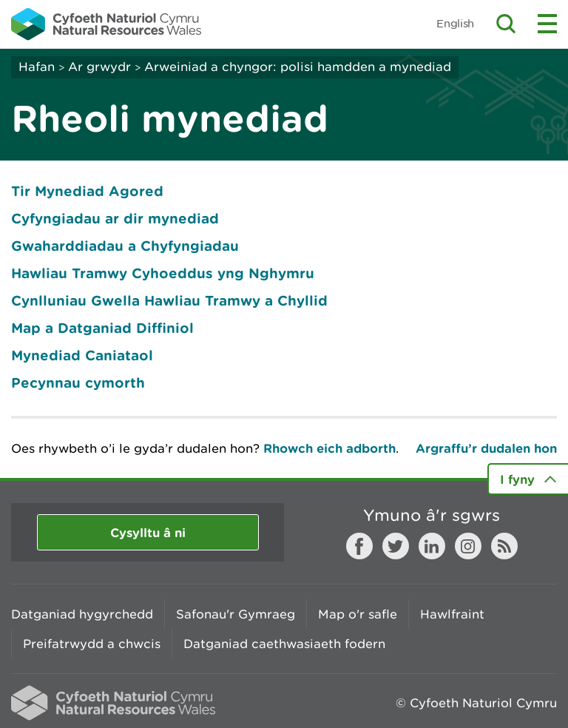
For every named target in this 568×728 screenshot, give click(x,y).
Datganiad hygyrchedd (82, 614)
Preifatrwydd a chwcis (92, 644)
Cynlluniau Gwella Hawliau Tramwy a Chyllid (169, 300)
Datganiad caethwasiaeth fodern (284, 644)
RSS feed (504, 546)
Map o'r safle (358, 614)
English (455, 23)
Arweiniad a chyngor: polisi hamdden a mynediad (298, 67)
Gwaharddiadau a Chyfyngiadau (125, 246)
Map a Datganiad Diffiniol (102, 328)
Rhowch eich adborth (329, 448)
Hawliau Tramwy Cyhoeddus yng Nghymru (163, 273)
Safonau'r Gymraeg (236, 614)
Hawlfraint (452, 614)
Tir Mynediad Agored (87, 191)
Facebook (359, 546)
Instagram (468, 546)
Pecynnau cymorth (78, 382)
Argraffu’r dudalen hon (486, 448)
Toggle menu (547, 24)
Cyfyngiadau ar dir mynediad (115, 218)
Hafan (37, 67)
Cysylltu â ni (148, 532)
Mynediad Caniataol (82, 355)
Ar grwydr (99, 67)
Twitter (396, 546)
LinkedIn (432, 546)
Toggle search (506, 24)
